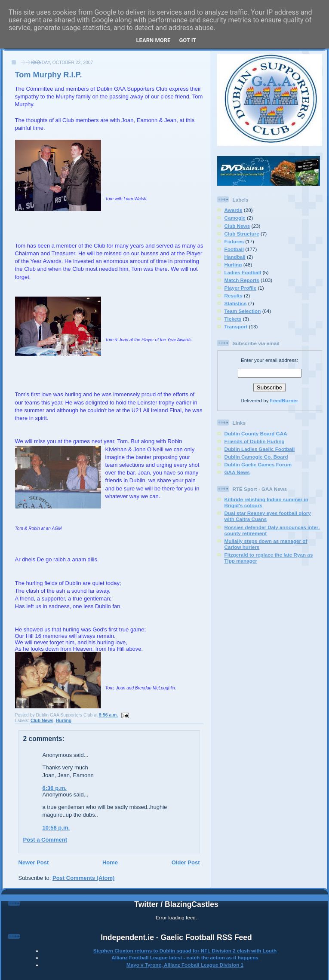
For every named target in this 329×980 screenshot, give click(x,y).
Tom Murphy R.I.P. (49, 75)
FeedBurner (284, 400)
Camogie (235, 218)
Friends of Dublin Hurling (255, 441)
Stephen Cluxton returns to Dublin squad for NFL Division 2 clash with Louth (185, 951)
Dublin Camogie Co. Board (256, 457)
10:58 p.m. (56, 828)
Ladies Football (243, 272)
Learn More (154, 40)
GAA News (237, 472)
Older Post (186, 862)
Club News (42, 721)
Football (234, 249)
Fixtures (234, 241)
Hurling (64, 721)
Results (234, 296)
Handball (235, 257)
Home (110, 862)
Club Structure (242, 234)
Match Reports (242, 280)
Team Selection (243, 311)
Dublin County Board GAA (256, 433)
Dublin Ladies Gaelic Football (260, 449)
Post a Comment (45, 840)
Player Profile (241, 288)
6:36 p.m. (55, 788)
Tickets (233, 319)
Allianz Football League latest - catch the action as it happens (185, 957)
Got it (188, 40)
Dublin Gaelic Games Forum (258, 464)
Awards (234, 210)
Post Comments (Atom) (83, 878)
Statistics (236, 303)
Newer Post (34, 862)
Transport (236, 326)
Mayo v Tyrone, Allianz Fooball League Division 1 (185, 965)
